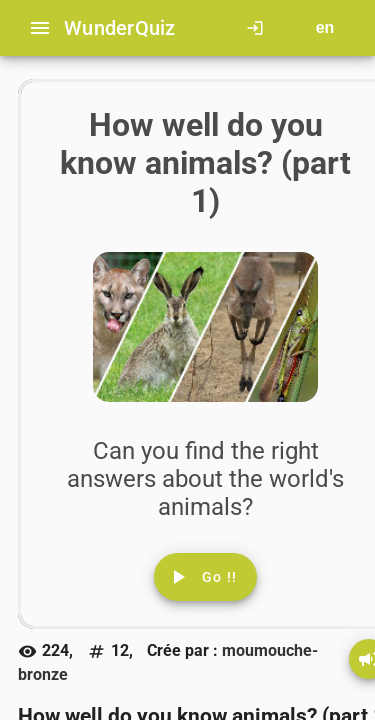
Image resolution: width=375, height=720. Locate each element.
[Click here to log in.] (259, 28)
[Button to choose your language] (325, 28)
